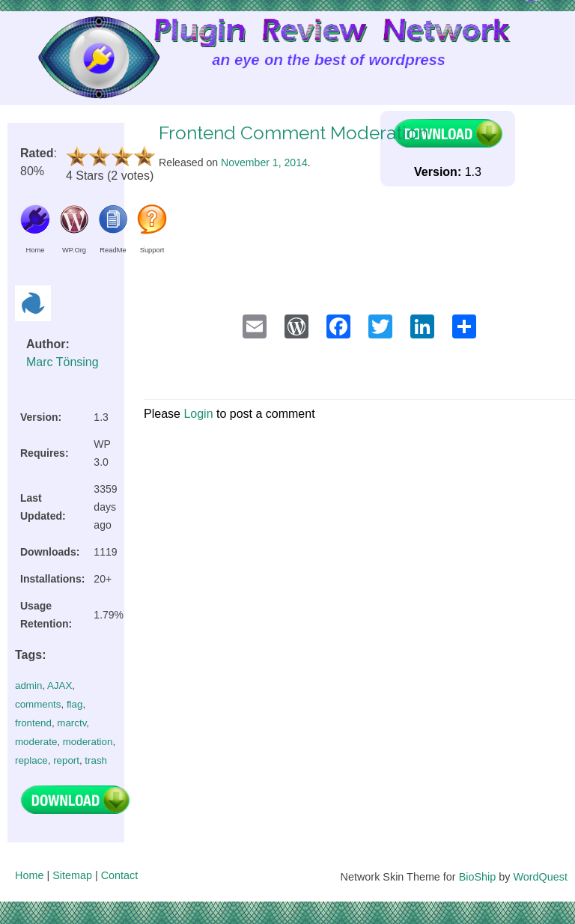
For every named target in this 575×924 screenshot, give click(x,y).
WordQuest (540, 877)
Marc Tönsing (63, 362)
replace (31, 760)
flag (75, 704)
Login (198, 414)
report (66, 760)
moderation (88, 742)
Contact (120, 875)
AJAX (60, 686)
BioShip (478, 877)
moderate (36, 742)
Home (29, 875)
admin (28, 686)
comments (38, 704)
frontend (33, 723)
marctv (72, 723)
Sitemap (72, 875)
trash (96, 760)
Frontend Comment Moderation (293, 133)
